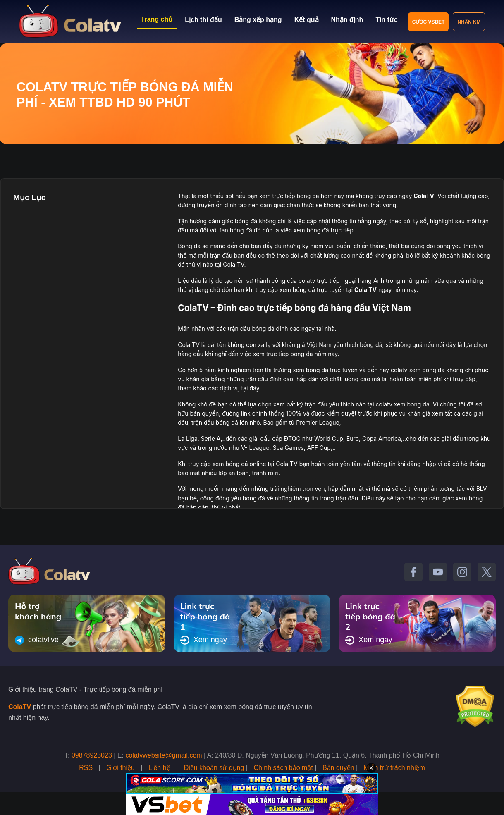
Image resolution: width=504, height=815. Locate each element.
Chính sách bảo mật (283, 768)
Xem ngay (204, 640)
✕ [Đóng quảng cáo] (371, 768)
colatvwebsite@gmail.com (164, 755)
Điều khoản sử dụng (214, 768)
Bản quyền (338, 768)
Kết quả (307, 20)
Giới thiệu (121, 768)
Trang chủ (157, 19)
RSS (86, 768)
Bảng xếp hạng (258, 20)
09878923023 (92, 755)
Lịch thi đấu (203, 20)
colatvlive (37, 640)
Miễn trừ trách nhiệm (394, 768)
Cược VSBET (429, 22)
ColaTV (20, 707)
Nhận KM (469, 22)
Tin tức (386, 20)
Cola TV (365, 290)
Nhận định (347, 20)
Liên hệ (159, 768)
